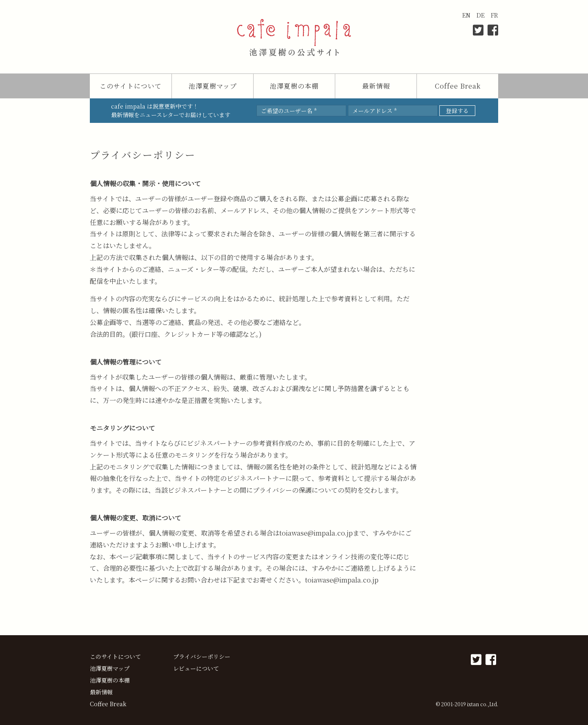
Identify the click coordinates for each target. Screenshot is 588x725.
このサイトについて (131, 86)
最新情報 (376, 86)
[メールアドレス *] (393, 111)
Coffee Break (458, 86)
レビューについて (196, 668)
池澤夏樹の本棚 (294, 86)
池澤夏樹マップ (213, 86)
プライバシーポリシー (202, 656)
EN (466, 15)
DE (481, 15)
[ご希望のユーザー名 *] (301, 111)
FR (494, 15)
